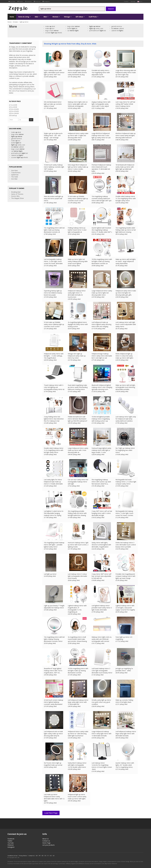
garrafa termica (117, 26)
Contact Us (46, 840)
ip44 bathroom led (98, 31)
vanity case (96, 28)
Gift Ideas (80, 17)
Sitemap (133, 1)
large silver (74, 26)
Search (111, 9)
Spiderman (15, 175)
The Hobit (15, 177)
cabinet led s (117, 31)
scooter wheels (54, 33)
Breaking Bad (16, 192)
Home (12, 17)
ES (45, 855)
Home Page (46, 842)
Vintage (68, 17)
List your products (48, 844)
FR (40, 855)
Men (46, 17)
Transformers (16, 173)
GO (31, 120)
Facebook (28, 1)
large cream (52, 31)
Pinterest (37, 1)
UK (37, 855)
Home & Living (24, 17)
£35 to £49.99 (14, 113)
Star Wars (15, 170)
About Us (46, 838)
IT (48, 855)
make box (50, 28)
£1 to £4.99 (13, 105)
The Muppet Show (17, 198)
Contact (126, 1)
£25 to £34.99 (14, 111)
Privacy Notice (23, 855)
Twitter (20, 1)
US (51, 855)
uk (140, 1)
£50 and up (13, 115)
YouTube (12, 1)
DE (42, 855)
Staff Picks (93, 17)
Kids (37, 17)
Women (56, 17)
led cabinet (118, 28)
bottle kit (72, 28)
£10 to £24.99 (14, 109)
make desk (50, 26)
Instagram (46, 1)
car (73, 31)
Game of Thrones (17, 194)
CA (54, 855)
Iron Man (14, 179)
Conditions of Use (12, 855)
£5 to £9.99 (13, 107)
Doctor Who (15, 196)
